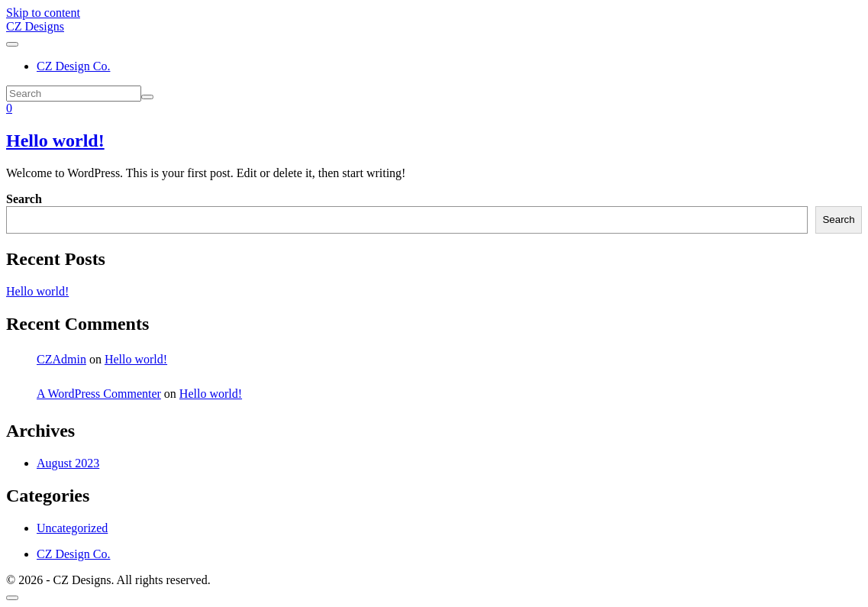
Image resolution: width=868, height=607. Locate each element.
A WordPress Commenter (99, 394)
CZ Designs (35, 26)
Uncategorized (72, 528)
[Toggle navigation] (12, 44)
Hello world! (55, 140)
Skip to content (43, 13)
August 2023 (68, 463)
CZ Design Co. (73, 66)
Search (24, 199)
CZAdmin (61, 359)
